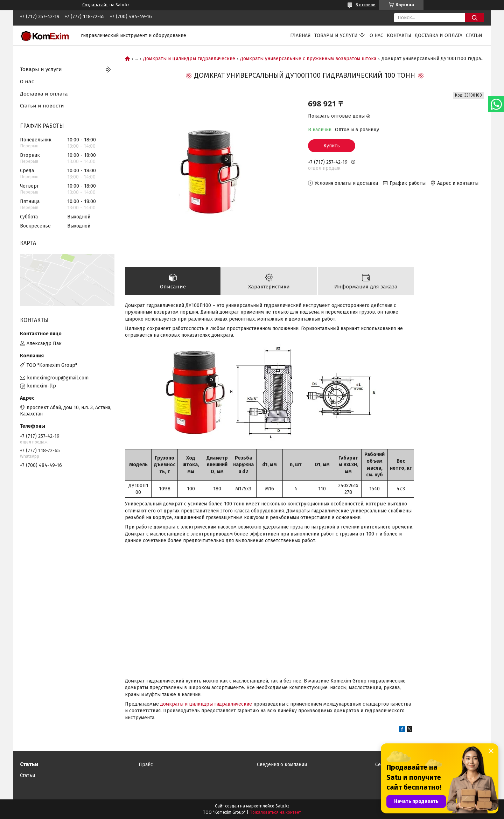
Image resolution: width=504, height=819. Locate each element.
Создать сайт (95, 5)
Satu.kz (282, 806)
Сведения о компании (282, 765)
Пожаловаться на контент (275, 812)
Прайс (146, 765)
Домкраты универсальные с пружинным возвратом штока (308, 59)
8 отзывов (366, 5)
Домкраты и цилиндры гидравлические (189, 59)
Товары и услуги (336, 36)
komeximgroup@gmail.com (58, 378)
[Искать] (474, 18)
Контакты (399, 36)
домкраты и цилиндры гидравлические (206, 704)
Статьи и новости (42, 106)
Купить (332, 146)
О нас (376, 36)
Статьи (474, 36)
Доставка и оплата (439, 36)
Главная (300, 36)
